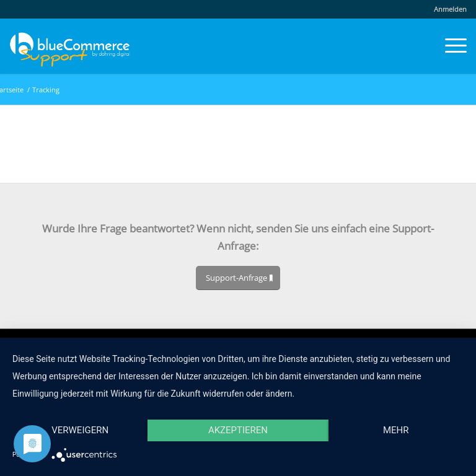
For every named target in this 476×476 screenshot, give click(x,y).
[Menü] (450, 46)
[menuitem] (447, 9)
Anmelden (450, 9)
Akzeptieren (238, 430)
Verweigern (80, 430)
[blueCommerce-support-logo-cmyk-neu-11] (70, 46)
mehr (396, 430)
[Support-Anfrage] (238, 278)
